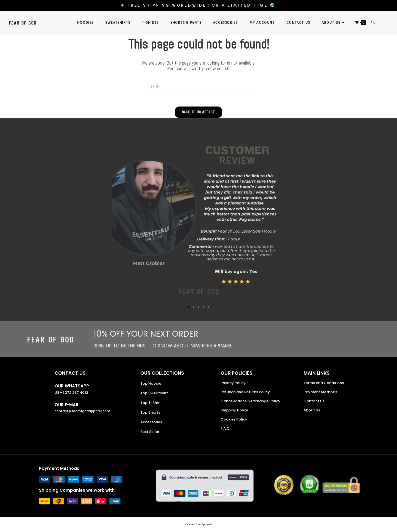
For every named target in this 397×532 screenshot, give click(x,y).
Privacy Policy (233, 385)
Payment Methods (320, 394)
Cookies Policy (234, 421)
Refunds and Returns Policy (245, 394)
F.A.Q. (226, 430)
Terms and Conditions (324, 385)
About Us (312, 412)
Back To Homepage (199, 114)
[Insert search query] (198, 86)
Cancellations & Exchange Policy (250, 403)
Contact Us (314, 403)
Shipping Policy (234, 412)
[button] (189, 309)
